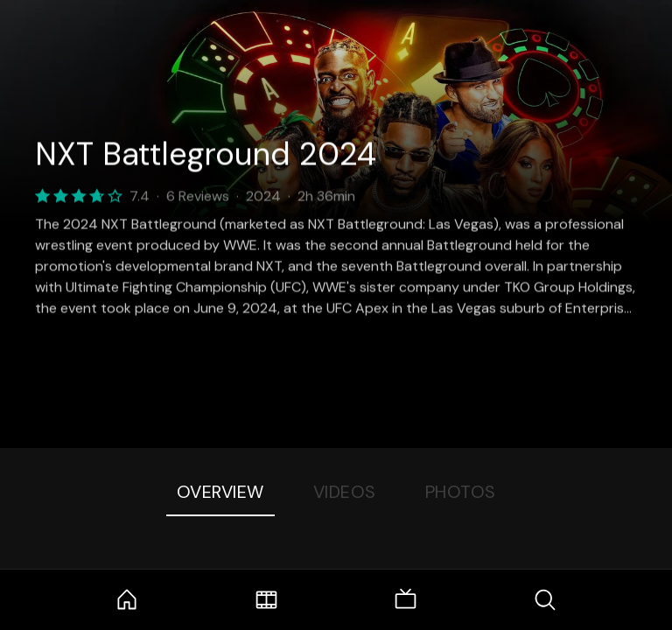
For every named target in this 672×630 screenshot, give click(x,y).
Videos (345, 492)
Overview (220, 492)
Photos (461, 492)
